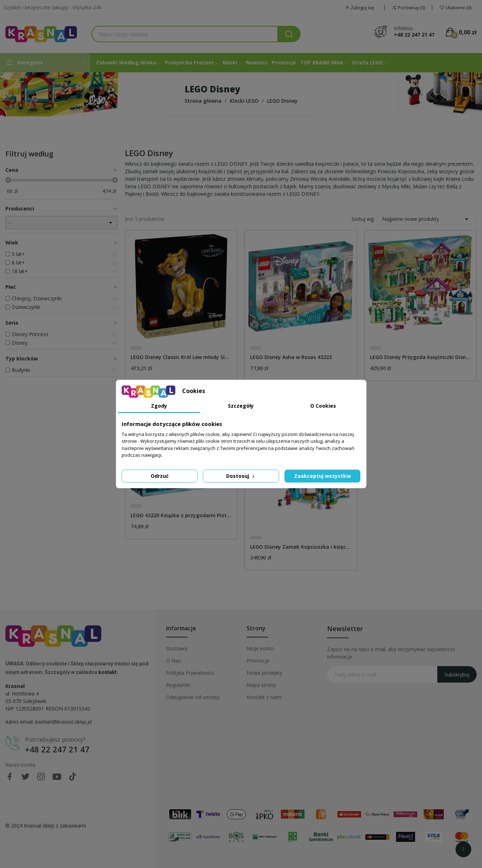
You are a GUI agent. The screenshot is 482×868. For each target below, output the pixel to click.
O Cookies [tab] (323, 406)
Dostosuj (241, 476)
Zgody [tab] (159, 406)
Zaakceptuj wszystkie (323, 476)
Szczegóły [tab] (241, 406)
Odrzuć (160, 476)
